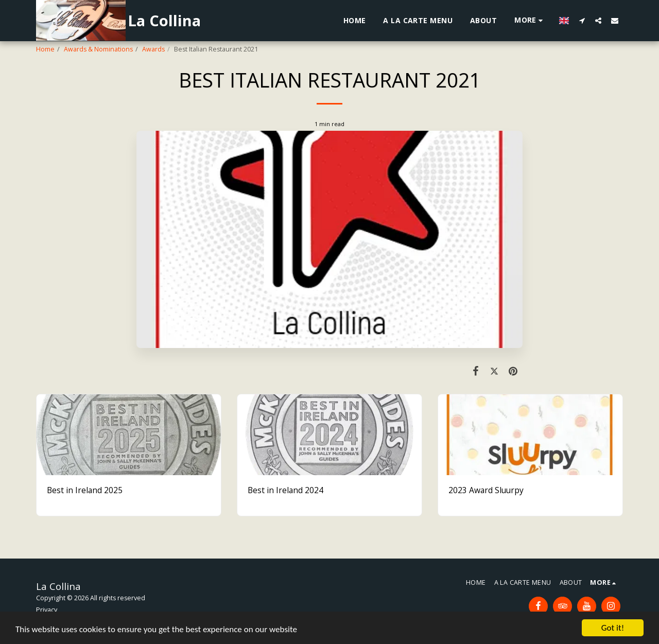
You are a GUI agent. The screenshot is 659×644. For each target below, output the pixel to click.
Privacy (47, 610)
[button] (582, 20)
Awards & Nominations (98, 49)
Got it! (613, 628)
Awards (153, 49)
